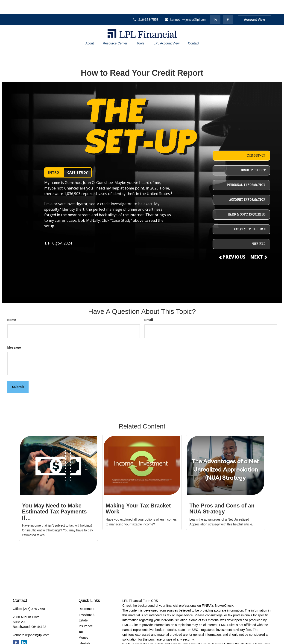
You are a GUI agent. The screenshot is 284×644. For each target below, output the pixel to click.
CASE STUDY (78, 159)
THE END (259, 230)
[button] (90, 29)
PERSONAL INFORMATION (246, 172)
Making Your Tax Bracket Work (138, 495)
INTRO (54, 159)
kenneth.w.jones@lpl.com (185, 6)
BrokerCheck (224, 592)
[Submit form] (18, 373)
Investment (86, 601)
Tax (81, 618)
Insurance (86, 612)
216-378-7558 (146, 6)
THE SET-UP (256, 142)
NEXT (258, 243)
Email (149, 306)
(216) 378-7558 (34, 595)
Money (83, 624)
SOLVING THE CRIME (250, 216)
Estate (83, 606)
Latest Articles (89, 635)
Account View (255, 6)
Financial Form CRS (143, 587)
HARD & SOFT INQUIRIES (247, 201)
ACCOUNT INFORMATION (247, 186)
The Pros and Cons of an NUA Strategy (222, 495)
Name (12, 306)
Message (14, 334)
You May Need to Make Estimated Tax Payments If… (54, 498)
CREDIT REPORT (253, 157)
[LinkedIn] (215, 6)
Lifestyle (84, 629)
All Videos (86, 641)
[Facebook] (228, 6)
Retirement (86, 595)
